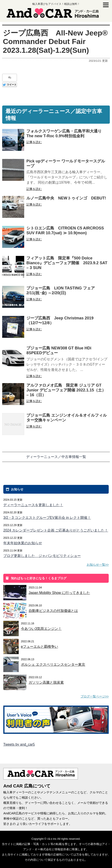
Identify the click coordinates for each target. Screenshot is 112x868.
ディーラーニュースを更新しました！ (33, 505)
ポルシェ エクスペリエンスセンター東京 (53, 665)
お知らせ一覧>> (98, 565)
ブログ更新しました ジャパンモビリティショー (42, 556)
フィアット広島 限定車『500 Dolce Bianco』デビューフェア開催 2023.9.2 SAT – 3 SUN (67, 263)
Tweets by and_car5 (19, 744)
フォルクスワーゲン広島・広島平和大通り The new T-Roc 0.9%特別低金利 (66, 134)
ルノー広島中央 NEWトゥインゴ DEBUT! (66, 198)
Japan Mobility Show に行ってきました (59, 593)
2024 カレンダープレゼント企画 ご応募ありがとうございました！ (56, 530)
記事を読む (34, 142)
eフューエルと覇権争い (39, 647)
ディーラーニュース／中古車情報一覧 (56, 457)
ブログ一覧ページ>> (95, 696)
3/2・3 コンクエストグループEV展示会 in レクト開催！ (47, 518)
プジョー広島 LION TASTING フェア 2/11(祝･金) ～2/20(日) (63, 291)
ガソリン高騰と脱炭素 (46, 682)
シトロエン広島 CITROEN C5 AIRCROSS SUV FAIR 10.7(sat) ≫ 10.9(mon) (65, 231)
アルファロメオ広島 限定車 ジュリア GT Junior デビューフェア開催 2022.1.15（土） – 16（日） (66, 390)
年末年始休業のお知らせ (23, 543)
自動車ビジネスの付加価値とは (53, 611)
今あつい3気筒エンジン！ (41, 629)
